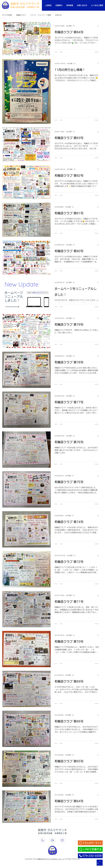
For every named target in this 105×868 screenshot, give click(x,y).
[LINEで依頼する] (90, 849)
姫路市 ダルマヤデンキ (25, 4)
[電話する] (43, 840)
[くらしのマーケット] (90, 843)
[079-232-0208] (90, 856)
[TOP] (100, 863)
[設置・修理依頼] (52, 840)
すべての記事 (7, 15)
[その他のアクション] (99, 26)
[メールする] (62, 840)
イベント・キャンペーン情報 (40, 15)
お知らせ (58, 15)
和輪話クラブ (21, 15)
